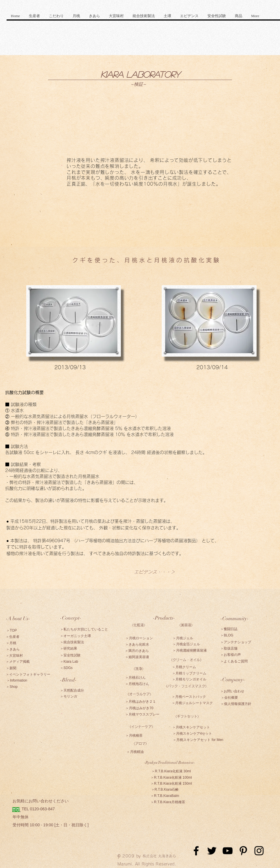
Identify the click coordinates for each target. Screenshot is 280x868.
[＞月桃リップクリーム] (189, 673)
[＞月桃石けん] (135, 678)
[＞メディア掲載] (18, 662)
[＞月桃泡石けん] (137, 684)
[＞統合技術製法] (72, 642)
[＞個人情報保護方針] (236, 704)
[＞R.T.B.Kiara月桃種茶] (168, 802)
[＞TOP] (12, 630)
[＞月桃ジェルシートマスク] (192, 703)
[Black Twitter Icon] (212, 851)
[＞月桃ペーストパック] (189, 697)
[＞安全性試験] (70, 655)
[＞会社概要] (229, 698)
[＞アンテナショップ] (236, 642)
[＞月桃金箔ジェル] (186, 644)
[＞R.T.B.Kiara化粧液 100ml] (171, 777)
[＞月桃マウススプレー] (142, 714)
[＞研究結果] (69, 648)
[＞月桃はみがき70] (139, 708)
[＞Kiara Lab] (69, 662)
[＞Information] (17, 680)
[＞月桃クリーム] (184, 667)
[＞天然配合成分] (72, 690)
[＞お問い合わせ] (232, 691)
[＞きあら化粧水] (137, 644)
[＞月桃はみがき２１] (141, 702)
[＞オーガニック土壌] (75, 636)
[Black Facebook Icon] (196, 851)
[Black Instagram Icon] (259, 851)
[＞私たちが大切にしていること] (84, 629)
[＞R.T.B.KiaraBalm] (165, 796)
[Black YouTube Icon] (228, 851)
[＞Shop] (12, 687)
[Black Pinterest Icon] (243, 851)
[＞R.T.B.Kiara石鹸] (165, 789)
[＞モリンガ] (69, 696)
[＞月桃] (11, 643)
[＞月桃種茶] (134, 736)
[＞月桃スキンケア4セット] (192, 734)
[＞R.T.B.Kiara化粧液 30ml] (171, 771)
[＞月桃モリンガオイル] (189, 679)
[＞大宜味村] (14, 656)
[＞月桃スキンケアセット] (191, 727)
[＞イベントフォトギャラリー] (28, 674)
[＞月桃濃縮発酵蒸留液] (190, 650)
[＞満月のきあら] (137, 651)
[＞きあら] (13, 649)
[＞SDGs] (66, 668)
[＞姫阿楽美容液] (137, 657)
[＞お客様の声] (231, 655)
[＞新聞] (11, 668)
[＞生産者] (13, 637)
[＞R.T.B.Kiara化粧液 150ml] (171, 783)
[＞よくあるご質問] (234, 661)
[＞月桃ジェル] (183, 638)
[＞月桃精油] (135, 752)
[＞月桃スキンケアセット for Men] (198, 740)
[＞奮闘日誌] (229, 629)
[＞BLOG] (227, 635)
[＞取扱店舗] (229, 648)
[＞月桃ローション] (139, 638)
